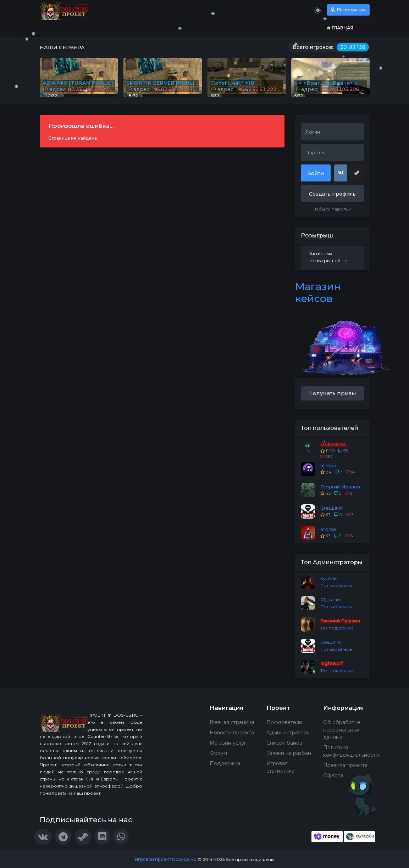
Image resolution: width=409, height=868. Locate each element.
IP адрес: (330, 89)
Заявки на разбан (289, 753)
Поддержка (225, 763)
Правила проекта (345, 765)
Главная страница (232, 722)
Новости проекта (232, 733)
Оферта (333, 775)
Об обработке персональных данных (342, 730)
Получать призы (332, 393)
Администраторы (288, 733)
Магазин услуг (228, 743)
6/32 (299, 96)
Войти (316, 173)
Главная (340, 28)
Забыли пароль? (332, 209)
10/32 (52, 96)
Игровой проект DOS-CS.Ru (166, 859)
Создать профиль (332, 194)
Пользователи (284, 722)
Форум (218, 753)
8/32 (133, 96)
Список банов (284, 743)
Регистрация (348, 10)
